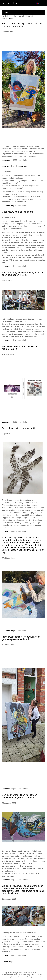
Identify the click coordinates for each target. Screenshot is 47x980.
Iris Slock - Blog (10, 3)
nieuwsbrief (10, 19)
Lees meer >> (8, 160)
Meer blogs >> (10, 962)
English (38, 3)
